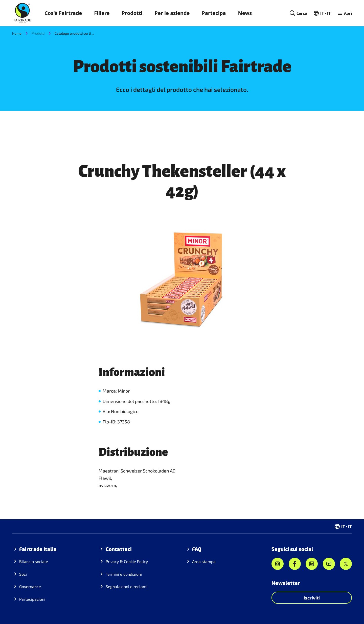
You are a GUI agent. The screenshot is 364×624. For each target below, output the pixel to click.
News (245, 13)
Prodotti (132, 13)
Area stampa (204, 561)
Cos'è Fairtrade (63, 13)
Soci (23, 574)
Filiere (102, 13)
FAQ (197, 549)
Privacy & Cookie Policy (127, 561)
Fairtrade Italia (38, 549)
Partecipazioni (32, 599)
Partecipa (214, 13)
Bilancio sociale (34, 561)
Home (17, 33)
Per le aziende (172, 13)
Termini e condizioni (124, 574)
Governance (30, 586)
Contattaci (119, 549)
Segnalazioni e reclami (127, 586)
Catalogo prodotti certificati (75, 33)
